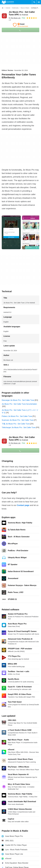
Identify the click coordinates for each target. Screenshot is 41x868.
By (15, 18)
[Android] (8, 8)
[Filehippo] (8, 2)
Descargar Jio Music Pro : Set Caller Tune (18, 400)
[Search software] (34, 2)
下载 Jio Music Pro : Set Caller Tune (16, 424)
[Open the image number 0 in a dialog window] (11, 232)
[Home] (3, 8)
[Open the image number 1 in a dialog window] (32, 232)
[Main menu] (39, 2)
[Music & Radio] (25, 8)
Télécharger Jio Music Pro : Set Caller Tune (19, 427)
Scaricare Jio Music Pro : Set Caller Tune (18, 420)
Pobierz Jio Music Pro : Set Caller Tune (17, 416)
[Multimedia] (15, 8)
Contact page (23, 505)
